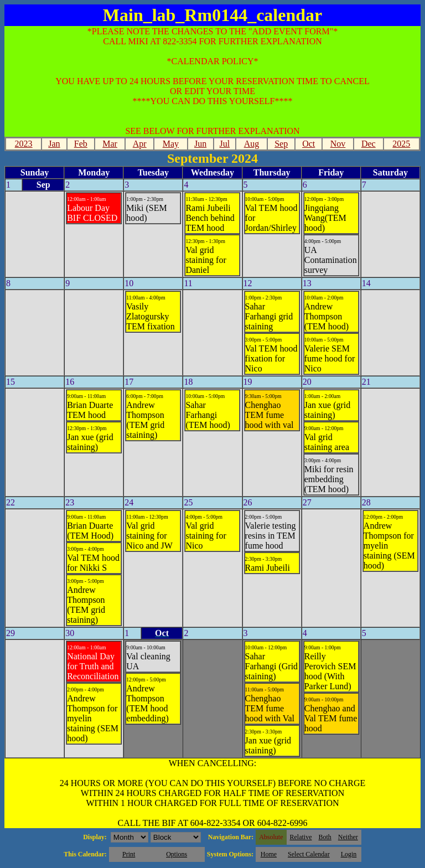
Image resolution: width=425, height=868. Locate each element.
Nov (338, 144)
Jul (224, 144)
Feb (81, 144)
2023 (24, 144)
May (171, 144)
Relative (301, 837)
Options (177, 854)
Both (325, 837)
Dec (369, 144)
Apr (140, 144)
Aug (252, 144)
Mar (110, 144)
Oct (309, 144)
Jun (200, 144)
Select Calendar (309, 854)
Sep (281, 144)
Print (129, 854)
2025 (401, 144)
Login (349, 854)
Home (269, 854)
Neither (348, 837)
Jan (54, 144)
